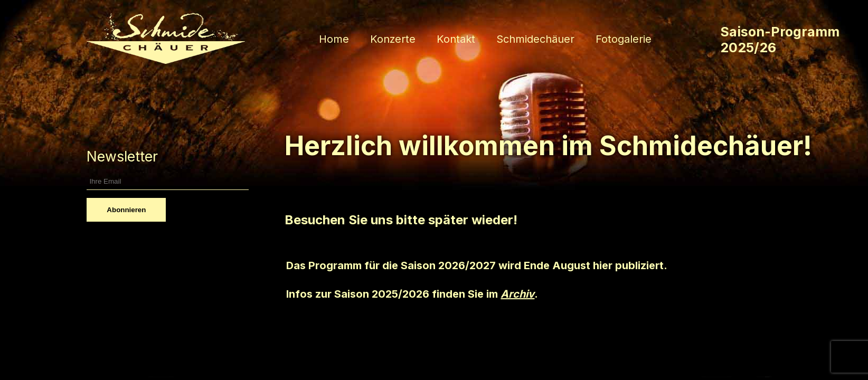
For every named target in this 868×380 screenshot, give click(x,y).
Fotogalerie (624, 39)
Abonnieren (126, 210)
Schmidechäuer (535, 39)
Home (334, 39)
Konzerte (393, 39)
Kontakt (456, 39)
